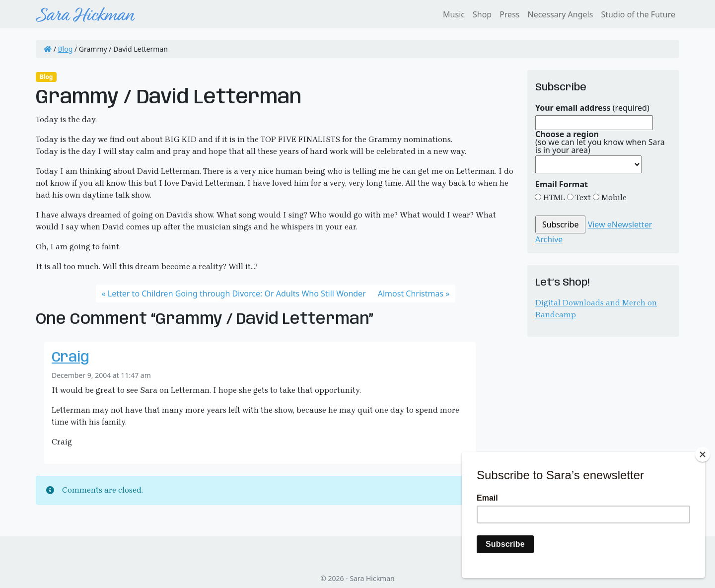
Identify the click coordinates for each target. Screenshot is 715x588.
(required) (592, 108)
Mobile (613, 197)
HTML (553, 197)
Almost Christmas (411, 294)
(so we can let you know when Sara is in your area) (600, 142)
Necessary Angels (560, 14)
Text (582, 197)
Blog (66, 49)
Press (509, 14)
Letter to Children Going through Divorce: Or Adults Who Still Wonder (237, 294)
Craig (71, 358)
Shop (482, 14)
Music (454, 14)
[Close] (703, 454)
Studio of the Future (638, 14)
